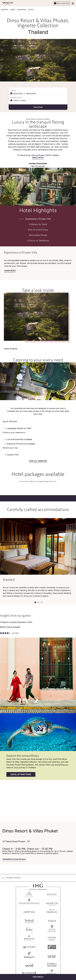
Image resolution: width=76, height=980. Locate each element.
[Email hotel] (38, 158)
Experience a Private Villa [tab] (38, 219)
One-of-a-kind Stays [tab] (38, 230)
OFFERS (31, 10)
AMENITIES (5, 10)
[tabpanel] (38, 263)
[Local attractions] (21, 774)
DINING (13, 10)
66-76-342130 (38, 166)
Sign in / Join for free (62, 3)
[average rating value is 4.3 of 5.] (7, 633)
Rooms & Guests (16, 98)
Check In (13, 91)
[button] (73, 3)
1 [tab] (35, 602)
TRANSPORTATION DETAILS (14, 859)
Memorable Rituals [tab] (38, 235)
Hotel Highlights (38, 210)
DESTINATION (22, 10)
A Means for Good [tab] (38, 224)
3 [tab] (41, 602)
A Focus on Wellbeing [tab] (38, 241)
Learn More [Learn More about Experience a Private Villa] (10, 271)
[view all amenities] (38, 461)
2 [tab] (38, 602)
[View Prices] (38, 977)
